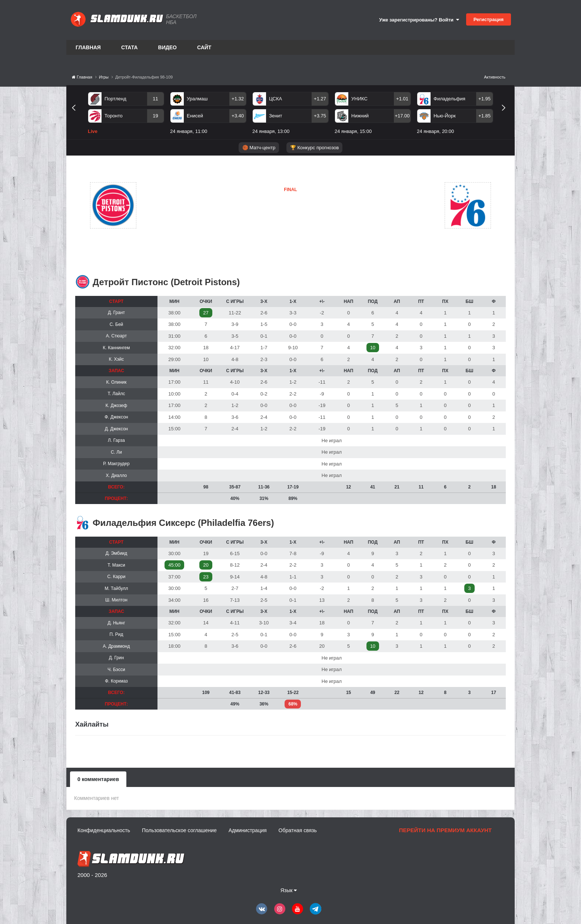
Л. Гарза (116, 440)
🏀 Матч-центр (259, 148)
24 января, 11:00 (189, 131)
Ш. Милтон (116, 600)
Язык (289, 890)
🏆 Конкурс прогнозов (315, 148)
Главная (88, 47)
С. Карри (116, 577)
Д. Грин (117, 658)
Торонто (114, 116)
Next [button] (507, 116)
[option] (126, 114)
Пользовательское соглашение (179, 830)
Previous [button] (77, 116)
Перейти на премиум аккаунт (445, 830)
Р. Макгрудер (116, 464)
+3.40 (238, 116)
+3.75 (320, 116)
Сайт (204, 47)
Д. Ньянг (116, 623)
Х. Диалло (116, 476)
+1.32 (238, 99)
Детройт (173, 205)
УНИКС (359, 99)
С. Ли (116, 452)
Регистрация (489, 19)
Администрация (248, 830)
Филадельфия (449, 99)
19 (155, 116)
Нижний (360, 116)
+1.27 (320, 99)
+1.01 (402, 99)
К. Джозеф (116, 406)
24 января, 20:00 (435, 131)
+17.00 (402, 116)
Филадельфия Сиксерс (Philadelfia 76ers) (183, 523)
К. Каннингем (117, 348)
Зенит (275, 116)
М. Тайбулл (116, 588)
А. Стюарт (116, 336)
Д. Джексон (116, 429)
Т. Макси (116, 565)
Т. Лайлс (117, 394)
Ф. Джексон (116, 417)
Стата (130, 47)
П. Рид (116, 634)
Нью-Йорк (445, 116)
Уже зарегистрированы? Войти (419, 20)
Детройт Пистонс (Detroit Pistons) (166, 282)
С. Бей (117, 324)
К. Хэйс (117, 359)
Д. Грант (116, 313)
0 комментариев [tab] (98, 779)
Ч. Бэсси (116, 670)
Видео (167, 47)
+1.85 (484, 116)
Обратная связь (298, 830)
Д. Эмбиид (117, 553)
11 (155, 99)
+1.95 (484, 99)
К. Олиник (116, 382)
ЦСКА (275, 99)
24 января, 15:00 (353, 131)
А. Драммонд (117, 646)
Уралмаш (197, 99)
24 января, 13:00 (271, 131)
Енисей (195, 116)
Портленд (115, 99)
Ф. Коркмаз (116, 681)
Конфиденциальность (104, 830)
